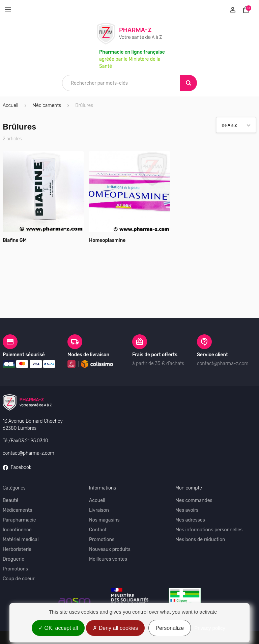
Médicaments (17, 491)
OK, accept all (58, 628)
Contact (98, 511)
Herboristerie (17, 530)
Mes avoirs (187, 491)
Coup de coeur (19, 560)
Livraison (99, 491)
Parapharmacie (19, 501)
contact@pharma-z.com (28, 434)
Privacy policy (210, 628)
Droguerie (13, 540)
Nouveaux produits (110, 530)
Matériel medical (21, 521)
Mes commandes (194, 482)
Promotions (15, 550)
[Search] (189, 83)
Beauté (11, 482)
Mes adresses (190, 501)
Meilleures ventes (108, 540)
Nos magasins (104, 501)
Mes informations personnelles (209, 511)
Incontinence (17, 511)
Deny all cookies (115, 628)
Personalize (170, 628)
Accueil (10, 105)
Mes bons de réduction (200, 521)
